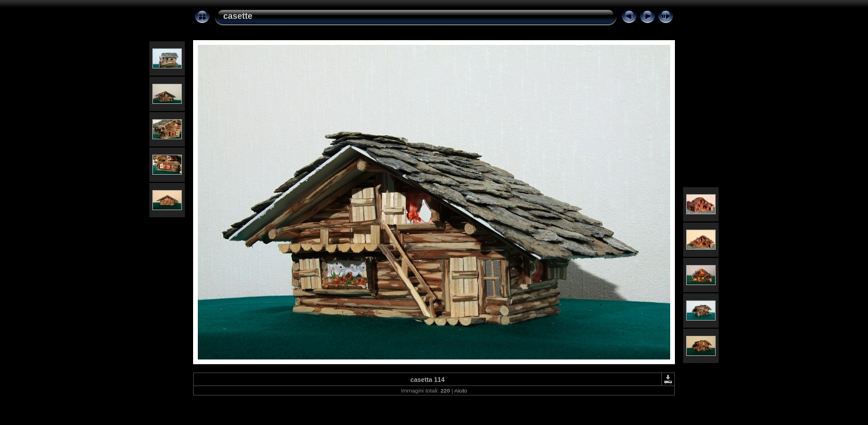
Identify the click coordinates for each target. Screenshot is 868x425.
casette (238, 16)
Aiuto (461, 390)
